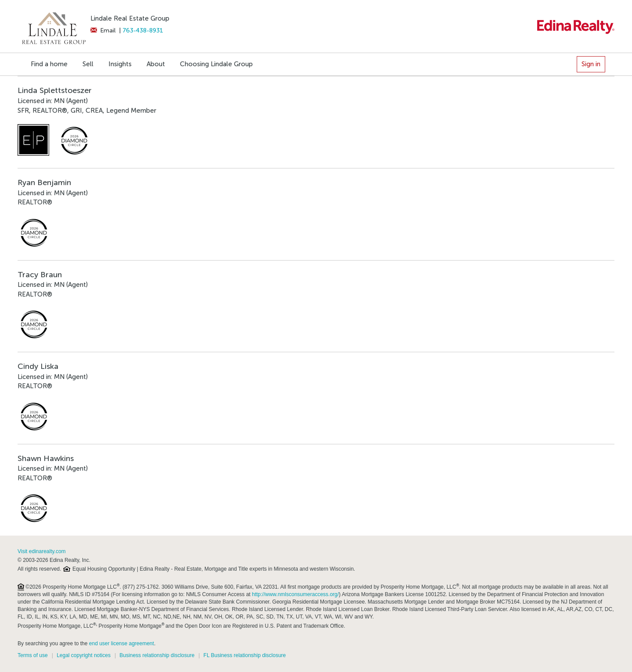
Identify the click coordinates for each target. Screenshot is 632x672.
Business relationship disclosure (157, 655)
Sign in (591, 64)
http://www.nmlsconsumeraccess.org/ (295, 594)
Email (103, 30)
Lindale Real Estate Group (130, 18)
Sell (88, 64)
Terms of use (33, 655)
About (156, 64)
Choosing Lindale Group (216, 64)
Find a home (49, 64)
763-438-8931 (143, 30)
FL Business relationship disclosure (245, 655)
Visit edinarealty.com (42, 551)
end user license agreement (122, 643)
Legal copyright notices (84, 655)
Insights (120, 64)
